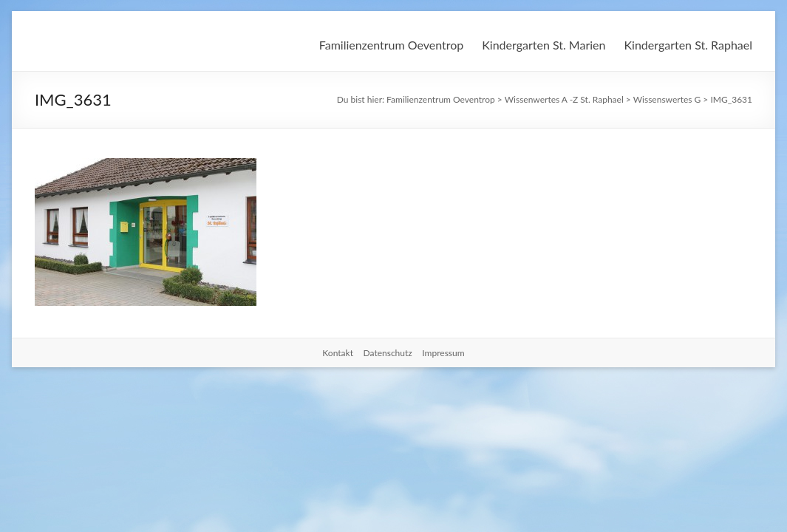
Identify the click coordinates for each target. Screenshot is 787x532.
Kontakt (338, 353)
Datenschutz (388, 353)
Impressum (443, 353)
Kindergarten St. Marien (544, 45)
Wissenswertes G (667, 99)
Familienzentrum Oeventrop (391, 45)
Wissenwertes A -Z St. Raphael (564, 99)
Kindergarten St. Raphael (688, 45)
